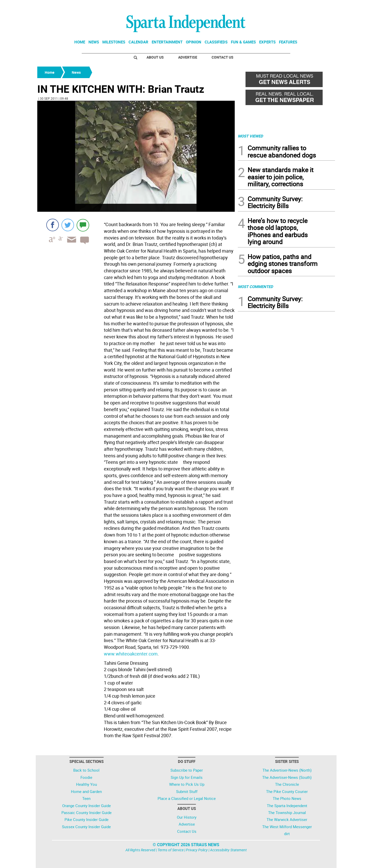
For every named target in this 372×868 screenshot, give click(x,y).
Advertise (188, 57)
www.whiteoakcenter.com (131, 654)
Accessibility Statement (228, 850)
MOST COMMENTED (255, 287)
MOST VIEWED (250, 136)
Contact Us (223, 57)
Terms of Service (171, 850)
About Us (155, 57)
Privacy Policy (197, 850)
